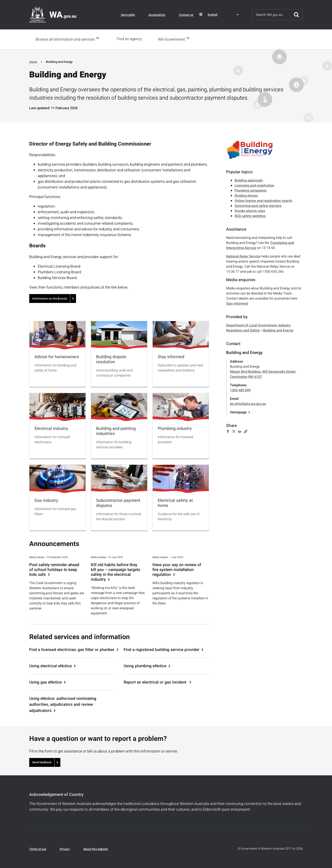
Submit (296, 15)
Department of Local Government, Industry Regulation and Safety (258, 327)
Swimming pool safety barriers (258, 205)
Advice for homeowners (57, 356)
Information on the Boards (50, 298)
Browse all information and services (65, 39)
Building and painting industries (116, 431)
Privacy (65, 849)
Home (33, 61)
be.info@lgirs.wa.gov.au (248, 403)
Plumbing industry (175, 428)
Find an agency (131, 39)
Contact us (186, 15)
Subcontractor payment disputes (118, 503)
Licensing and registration (254, 185)
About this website (95, 849)
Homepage (238, 412)
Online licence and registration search (263, 200)
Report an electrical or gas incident (156, 682)
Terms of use (38, 849)
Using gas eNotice (46, 682)
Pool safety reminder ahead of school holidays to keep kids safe (54, 569)
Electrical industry (51, 428)
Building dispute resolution (111, 359)
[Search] (271, 15)
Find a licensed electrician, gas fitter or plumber (72, 649)
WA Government (173, 39)
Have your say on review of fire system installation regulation (177, 569)
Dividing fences (246, 195)
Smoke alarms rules (250, 210)
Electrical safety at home (175, 503)
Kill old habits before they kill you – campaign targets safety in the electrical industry (116, 572)
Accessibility (157, 15)
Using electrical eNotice (50, 666)
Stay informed (171, 356)
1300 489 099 (240, 390)
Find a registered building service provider (162, 649)
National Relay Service (243, 256)
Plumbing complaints (251, 190)
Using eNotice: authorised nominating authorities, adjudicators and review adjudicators (63, 704)
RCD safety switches (250, 216)
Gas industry (46, 500)
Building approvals (249, 180)
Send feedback (42, 762)
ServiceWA (128, 15)
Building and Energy (278, 330)
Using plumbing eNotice (145, 666)
